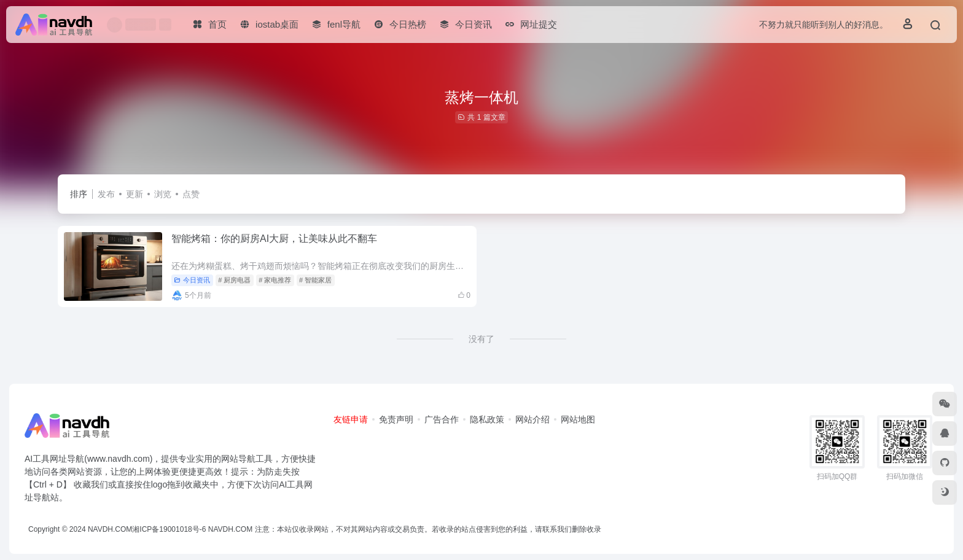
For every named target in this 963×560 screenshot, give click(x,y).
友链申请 (351, 419)
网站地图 (578, 419)
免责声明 (396, 419)
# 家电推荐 (275, 280)
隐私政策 (487, 419)
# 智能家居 (315, 280)
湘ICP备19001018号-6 (169, 529)
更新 (135, 194)
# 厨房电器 (234, 280)
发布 (106, 194)
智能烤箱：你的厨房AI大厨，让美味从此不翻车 (274, 239)
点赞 (191, 194)
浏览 (163, 194)
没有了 (481, 339)
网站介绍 (532, 419)
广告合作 (442, 419)
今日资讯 (192, 280)
